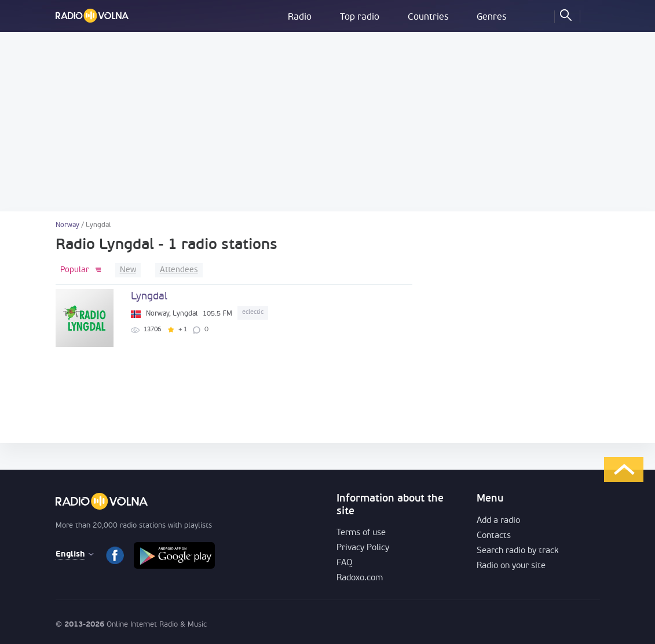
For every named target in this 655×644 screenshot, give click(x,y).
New (128, 270)
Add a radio (498, 521)
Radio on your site (511, 566)
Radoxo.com (360, 578)
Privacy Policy (363, 548)
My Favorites (540, 14)
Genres (491, 17)
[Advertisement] (327, 122)
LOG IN (591, 14)
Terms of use (361, 533)
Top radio (360, 17)
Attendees (179, 270)
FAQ (345, 563)
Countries (428, 17)
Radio (300, 17)
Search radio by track (517, 551)
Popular (75, 270)
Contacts (494, 536)
